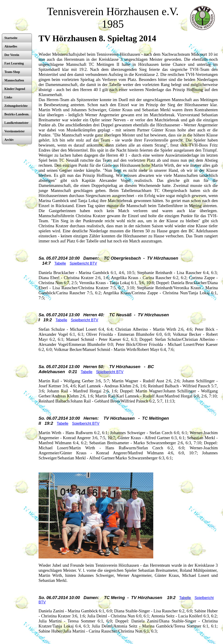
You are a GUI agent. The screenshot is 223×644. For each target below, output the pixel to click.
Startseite (11, 38)
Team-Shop (12, 72)
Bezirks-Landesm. (17, 114)
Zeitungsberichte (16, 106)
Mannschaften (14, 80)
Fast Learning (14, 63)
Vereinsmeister (15, 131)
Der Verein (12, 55)
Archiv (9, 140)
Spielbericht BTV (83, 263)
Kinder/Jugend (15, 89)
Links (8, 97)
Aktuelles (11, 46)
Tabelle (60, 263)
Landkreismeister (17, 123)
